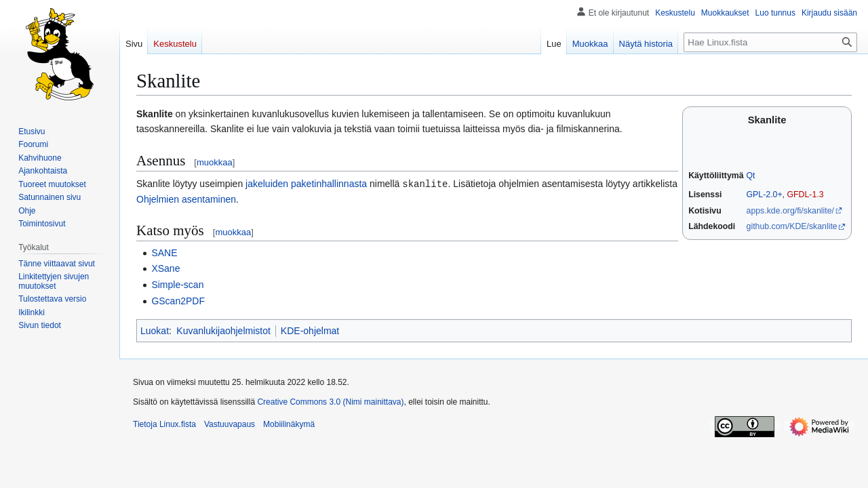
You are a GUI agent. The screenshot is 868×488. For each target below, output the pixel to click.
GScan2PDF (178, 300)
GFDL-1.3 (805, 195)
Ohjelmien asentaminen (186, 199)
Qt (751, 176)
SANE (164, 252)
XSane (165, 268)
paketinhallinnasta (329, 184)
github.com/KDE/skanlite (792, 226)
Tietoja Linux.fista (164, 424)
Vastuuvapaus (230, 424)
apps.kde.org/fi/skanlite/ (790, 211)
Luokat (155, 330)
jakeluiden (267, 184)
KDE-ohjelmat (310, 330)
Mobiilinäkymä (289, 424)
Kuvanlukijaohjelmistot (223, 330)
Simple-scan (177, 284)
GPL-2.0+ (765, 195)
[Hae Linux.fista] (770, 42)
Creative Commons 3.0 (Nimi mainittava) (330, 401)
